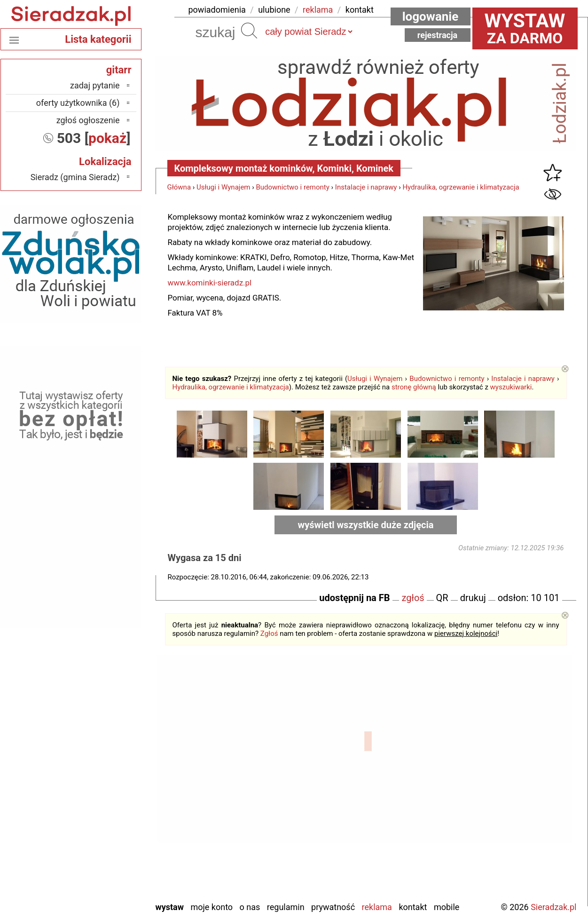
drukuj (473, 598)
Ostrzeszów (99, 792)
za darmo (525, 28)
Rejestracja (438, 35)
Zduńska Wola (96, 893)
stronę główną (414, 387)
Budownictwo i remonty (292, 187)
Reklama (377, 907)
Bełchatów (102, 741)
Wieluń (108, 868)
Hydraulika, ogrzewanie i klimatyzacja (461, 187)
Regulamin (286, 907)
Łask (111, 754)
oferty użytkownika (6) (78, 103)
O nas (250, 907)
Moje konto (212, 907)
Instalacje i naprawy (366, 187)
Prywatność (333, 907)
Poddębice (101, 830)
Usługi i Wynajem (223, 187)
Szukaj (249, 31)
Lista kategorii (98, 39)
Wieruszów (101, 881)
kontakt (360, 10)
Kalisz (109, 779)
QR (442, 598)
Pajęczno (104, 817)
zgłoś (413, 598)
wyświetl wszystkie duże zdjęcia (366, 525)
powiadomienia (217, 10)
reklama (318, 10)
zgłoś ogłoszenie (88, 120)
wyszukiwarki (511, 387)
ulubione (274, 10)
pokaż (107, 138)
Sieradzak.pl (553, 907)
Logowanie (431, 16)
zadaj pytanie (95, 85)
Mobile (447, 907)
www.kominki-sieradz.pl (210, 283)
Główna (179, 187)
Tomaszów (101, 843)
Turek (110, 855)
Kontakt (413, 907)
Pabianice (103, 804)
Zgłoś (269, 634)
